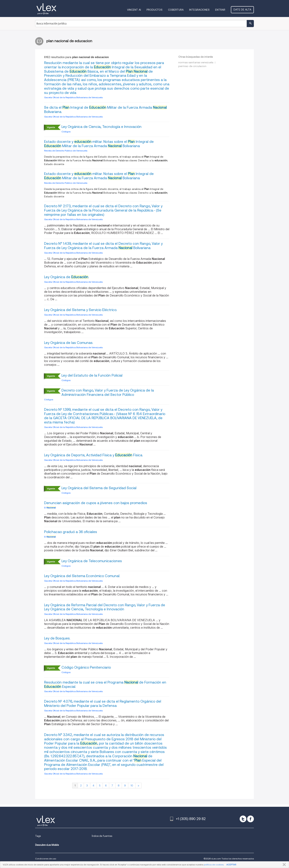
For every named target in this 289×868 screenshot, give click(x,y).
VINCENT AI (134, 10)
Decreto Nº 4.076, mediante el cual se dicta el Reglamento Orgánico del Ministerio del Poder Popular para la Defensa (103, 704)
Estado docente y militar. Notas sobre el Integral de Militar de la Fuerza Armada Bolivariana (99, 144)
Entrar (220, 10)
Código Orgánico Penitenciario (86, 667)
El (50, 508)
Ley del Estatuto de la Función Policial (92, 375)
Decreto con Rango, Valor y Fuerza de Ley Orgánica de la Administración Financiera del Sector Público (108, 392)
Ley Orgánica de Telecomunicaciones (92, 561)
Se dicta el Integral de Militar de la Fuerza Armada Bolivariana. (105, 110)
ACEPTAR (231, 865)
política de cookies (214, 865)
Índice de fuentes (102, 836)
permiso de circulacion (192, 66)
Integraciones (199, 10)
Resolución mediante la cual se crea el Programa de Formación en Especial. (105, 684)
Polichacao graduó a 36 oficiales (71, 532)
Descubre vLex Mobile (47, 845)
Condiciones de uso (46, 859)
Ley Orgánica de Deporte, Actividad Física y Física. (93, 455)
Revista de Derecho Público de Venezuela (66, 151)
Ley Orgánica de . (66, 277)
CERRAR (283, 865)
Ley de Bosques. (57, 638)
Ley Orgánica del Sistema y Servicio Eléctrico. (80, 310)
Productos (155, 10)
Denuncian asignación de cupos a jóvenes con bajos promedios (96, 503)
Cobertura (176, 10)
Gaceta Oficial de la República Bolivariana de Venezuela (73, 97)
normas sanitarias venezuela (196, 62)
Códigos (66, 132)
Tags (38, 836)
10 (132, 785)
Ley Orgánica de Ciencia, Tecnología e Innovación (102, 127)
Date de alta (242, 10)
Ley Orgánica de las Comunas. (69, 343)
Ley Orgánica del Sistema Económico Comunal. (82, 576)
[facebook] (250, 819)
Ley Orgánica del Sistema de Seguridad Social (99, 488)
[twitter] (243, 819)
